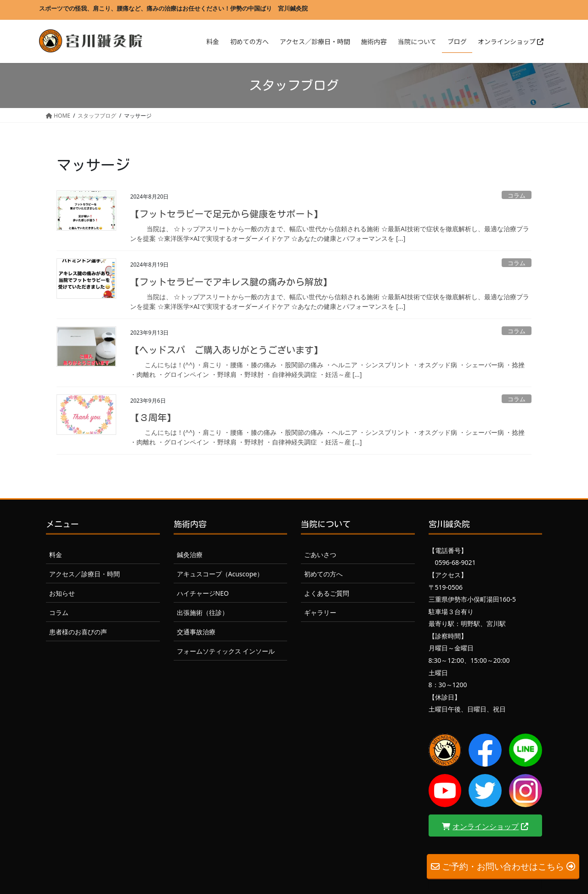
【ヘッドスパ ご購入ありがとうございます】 (226, 350)
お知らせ (62, 593)
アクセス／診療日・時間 (85, 574)
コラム (517, 195)
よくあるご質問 (327, 593)
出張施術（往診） (203, 612)
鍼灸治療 (190, 555)
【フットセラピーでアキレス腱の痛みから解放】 (231, 282)
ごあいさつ (320, 555)
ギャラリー (320, 612)
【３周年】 (153, 417)
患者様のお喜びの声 (78, 632)
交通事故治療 (196, 632)
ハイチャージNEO (203, 593)
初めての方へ (323, 574)
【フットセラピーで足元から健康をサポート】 (226, 214)
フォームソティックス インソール (226, 651)
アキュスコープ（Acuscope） (220, 574)
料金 (56, 555)
